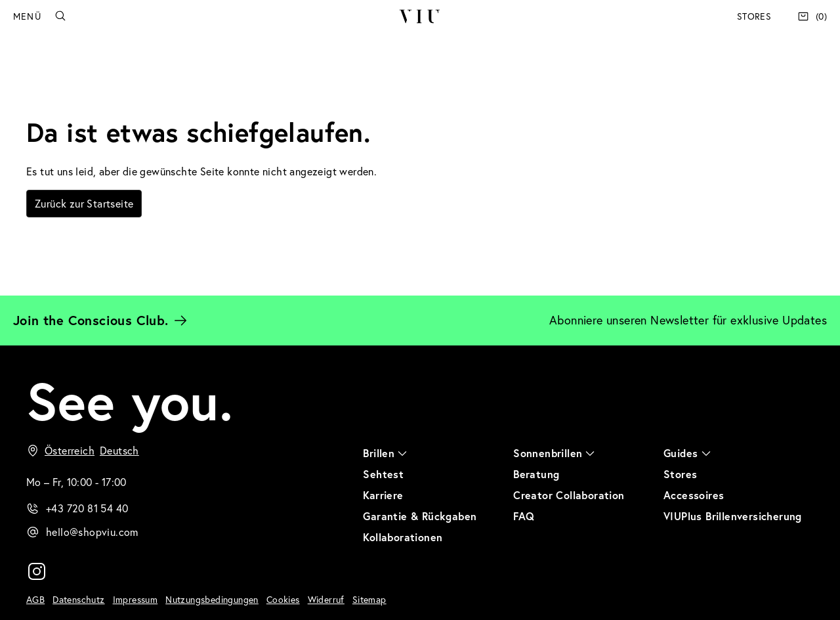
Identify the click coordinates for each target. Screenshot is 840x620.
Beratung (536, 474)
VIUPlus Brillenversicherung (733, 516)
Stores (754, 16)
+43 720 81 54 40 (87, 508)
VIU (420, 16)
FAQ (524, 516)
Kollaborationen (403, 537)
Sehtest (383, 474)
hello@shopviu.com (92, 532)
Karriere (383, 495)
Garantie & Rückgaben (420, 516)
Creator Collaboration (569, 495)
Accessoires (694, 495)
